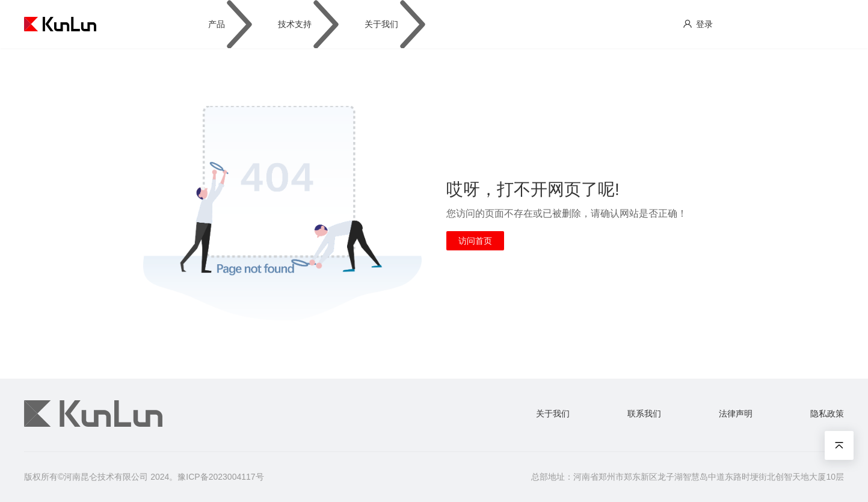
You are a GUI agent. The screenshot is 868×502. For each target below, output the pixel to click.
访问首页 (475, 241)
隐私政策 (827, 414)
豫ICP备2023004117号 (220, 477)
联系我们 (644, 414)
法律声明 (736, 414)
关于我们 (553, 414)
